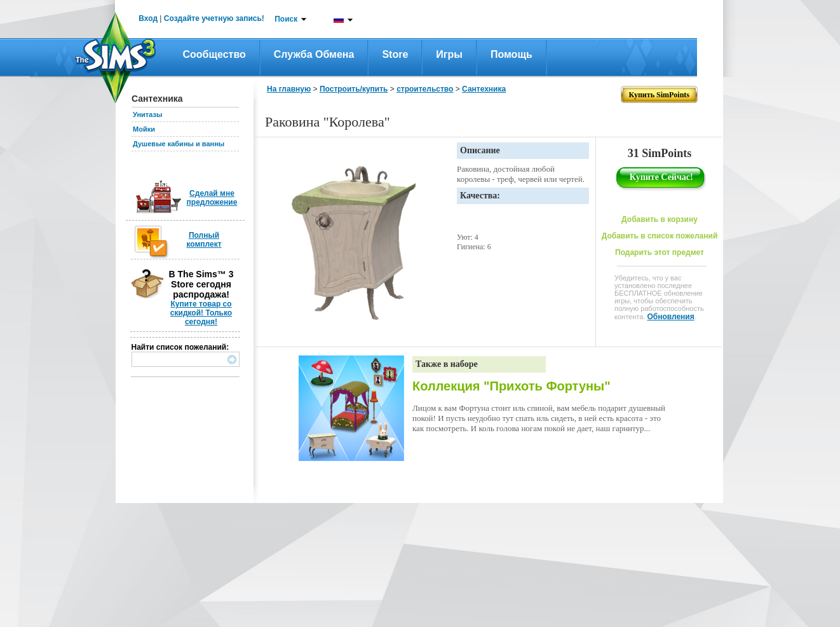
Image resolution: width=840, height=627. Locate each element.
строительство (425, 89)
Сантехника (484, 89)
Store (395, 54)
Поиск (286, 19)
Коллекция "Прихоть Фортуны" (511, 386)
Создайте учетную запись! (214, 18)
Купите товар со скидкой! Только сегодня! (201, 313)
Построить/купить (354, 89)
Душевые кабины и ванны (179, 144)
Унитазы (147, 114)
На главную (289, 89)
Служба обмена (314, 54)
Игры (449, 54)
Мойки (144, 129)
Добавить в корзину (660, 219)
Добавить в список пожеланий (660, 236)
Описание (480, 150)
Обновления (670, 317)
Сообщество (214, 54)
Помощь (511, 54)
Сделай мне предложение (212, 198)
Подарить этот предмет (660, 252)
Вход (148, 18)
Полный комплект (204, 240)
